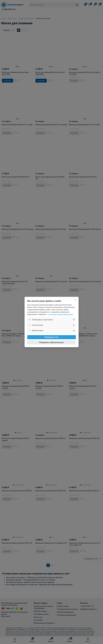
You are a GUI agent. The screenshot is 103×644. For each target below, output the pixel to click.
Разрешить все (51, 337)
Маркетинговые (38, 331)
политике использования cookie (61, 314)
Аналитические (38, 325)
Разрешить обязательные (52, 342)
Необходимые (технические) (42, 320)
